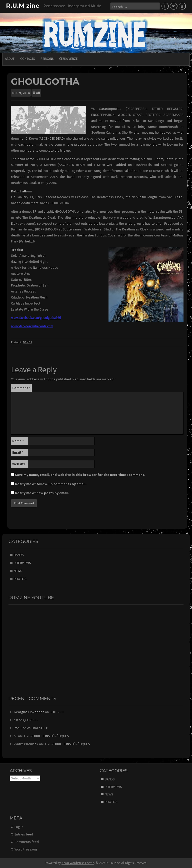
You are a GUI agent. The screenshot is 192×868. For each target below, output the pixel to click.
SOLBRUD (56, 712)
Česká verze (68, 59)
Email (18, 452)
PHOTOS (20, 579)
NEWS (18, 571)
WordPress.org (26, 849)
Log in (19, 827)
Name (18, 441)
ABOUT (10, 59)
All (38, 93)
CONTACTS (27, 59)
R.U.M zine (23, 6)
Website (19, 464)
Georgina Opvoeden (29, 712)
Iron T (18, 728)
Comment (21, 388)
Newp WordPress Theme (78, 863)
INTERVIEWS (22, 563)
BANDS (27, 342)
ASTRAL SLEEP (38, 728)
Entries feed (24, 834)
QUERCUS (30, 720)
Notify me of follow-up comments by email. (51, 484)
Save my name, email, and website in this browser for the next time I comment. (80, 475)
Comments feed (27, 842)
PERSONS (47, 59)
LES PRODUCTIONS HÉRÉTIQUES (46, 736)
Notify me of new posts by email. (42, 493)
